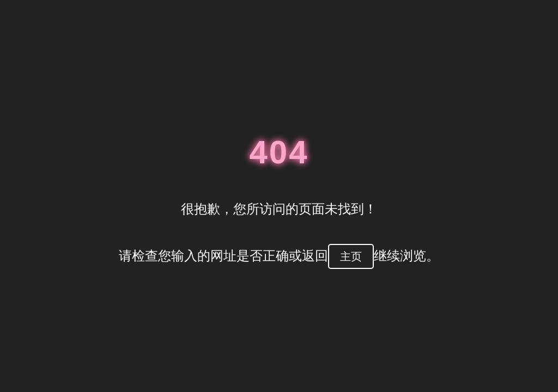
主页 (351, 256)
